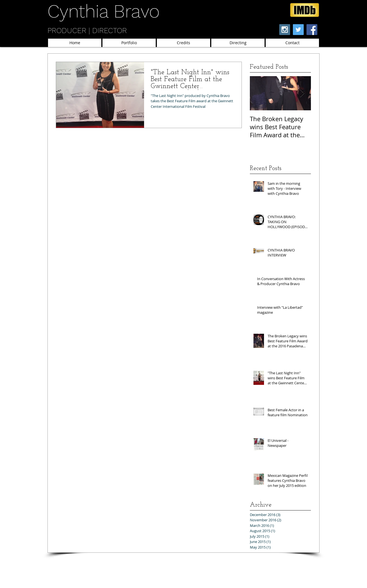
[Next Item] (302, 93)
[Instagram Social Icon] (285, 30)
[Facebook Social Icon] (312, 30)
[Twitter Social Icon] (298, 30)
